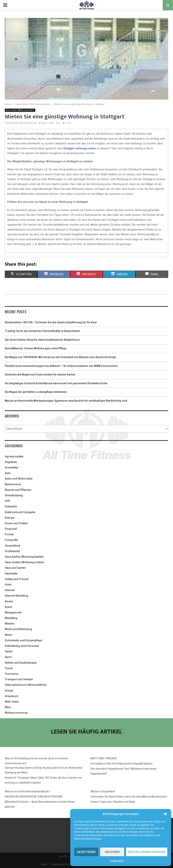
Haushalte (11, 574)
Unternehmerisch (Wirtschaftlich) (26, 685)
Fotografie (11, 540)
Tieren (9, 668)
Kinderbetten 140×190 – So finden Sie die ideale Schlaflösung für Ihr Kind (51, 322)
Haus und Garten (15, 568)
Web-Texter (12, 702)
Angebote (11, 462)
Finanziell (11, 529)
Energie (10, 518)
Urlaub (9, 691)
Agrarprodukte (14, 456)
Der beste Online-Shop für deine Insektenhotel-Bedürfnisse (42, 340)
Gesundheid (12, 546)
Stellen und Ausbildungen (21, 663)
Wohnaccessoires (16, 713)
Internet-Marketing (16, 596)
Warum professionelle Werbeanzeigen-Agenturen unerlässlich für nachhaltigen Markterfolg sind (66, 401)
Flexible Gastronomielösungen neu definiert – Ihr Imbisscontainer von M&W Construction (61, 366)
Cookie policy (117, 861)
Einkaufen (11, 506)
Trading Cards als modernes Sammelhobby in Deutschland (42, 331)
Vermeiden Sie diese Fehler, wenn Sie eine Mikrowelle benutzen (129, 797)
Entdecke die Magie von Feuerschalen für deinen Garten (40, 375)
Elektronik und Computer (20, 512)
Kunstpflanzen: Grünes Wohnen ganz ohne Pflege (36, 348)
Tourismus (12, 674)
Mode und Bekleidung (18, 629)
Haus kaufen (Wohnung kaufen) (24, 557)
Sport (8, 657)
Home (44, 864)
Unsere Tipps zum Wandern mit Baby (113, 802)
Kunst (8, 607)
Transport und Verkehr (19, 679)
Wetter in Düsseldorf (103, 791)
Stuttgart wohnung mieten (80, 148)
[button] (165, 814)
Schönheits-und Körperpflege (23, 640)
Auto (8, 473)
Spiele (9, 651)
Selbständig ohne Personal (22, 646)
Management (13, 612)
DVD (7, 501)
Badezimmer (13, 484)
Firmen (9, 534)
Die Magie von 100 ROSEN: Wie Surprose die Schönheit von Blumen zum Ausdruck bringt (60, 357)
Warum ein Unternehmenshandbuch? (27, 791)
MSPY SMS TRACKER (104, 758)
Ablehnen (112, 852)
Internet (10, 590)
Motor (9, 635)
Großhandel (12, 551)
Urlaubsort (11, 696)
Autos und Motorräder (19, 479)
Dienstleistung (14, 495)
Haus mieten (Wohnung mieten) (20, 110)
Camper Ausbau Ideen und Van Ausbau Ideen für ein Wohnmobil (43, 768)
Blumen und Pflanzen (18, 490)
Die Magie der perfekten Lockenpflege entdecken (36, 392)
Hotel (8, 585)
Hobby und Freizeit (17, 579)
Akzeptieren (86, 852)
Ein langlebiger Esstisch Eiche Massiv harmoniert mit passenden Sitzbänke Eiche (56, 383)
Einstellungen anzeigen (147, 852)
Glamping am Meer (16, 773)
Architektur (12, 468)
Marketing (11, 618)
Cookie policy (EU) (60, 864)
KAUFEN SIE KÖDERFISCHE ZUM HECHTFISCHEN (34, 797)
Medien (9, 624)
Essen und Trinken (16, 523)
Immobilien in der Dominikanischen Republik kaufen (121, 764)
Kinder (9, 601)
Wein (8, 707)
